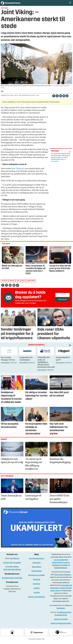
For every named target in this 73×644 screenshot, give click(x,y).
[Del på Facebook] (54, 98)
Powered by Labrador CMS (36, 641)
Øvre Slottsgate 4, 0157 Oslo (12, 580)
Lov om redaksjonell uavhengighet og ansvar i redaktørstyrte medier (61, 565)
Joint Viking (17, 171)
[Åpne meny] (70, 4)
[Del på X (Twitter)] (57, 98)
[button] (70, 348)
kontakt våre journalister (12, 565)
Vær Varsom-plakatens (63, 577)
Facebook (37, 582)
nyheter (5, 283)
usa (18, 283)
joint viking (31, 283)
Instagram (37, 586)
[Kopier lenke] (67, 98)
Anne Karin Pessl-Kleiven (12, 572)
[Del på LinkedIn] (60, 98)
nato (23, 283)
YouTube (37, 595)
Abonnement (36, 569)
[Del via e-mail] (64, 98)
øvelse (12, 283)
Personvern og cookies (36, 578)
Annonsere (37, 565)
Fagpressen (61, 611)
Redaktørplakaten (61, 570)
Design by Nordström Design (61, 626)
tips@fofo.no (60, 160)
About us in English (61, 622)
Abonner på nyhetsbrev (37, 599)
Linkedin (37, 591)
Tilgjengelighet (36, 574)
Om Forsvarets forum (36, 561)
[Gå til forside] (16, 4)
